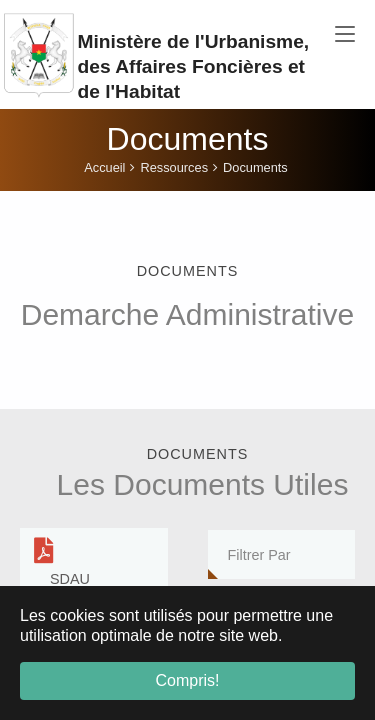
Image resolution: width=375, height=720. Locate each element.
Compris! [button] (187, 680)
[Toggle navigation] (345, 35)
